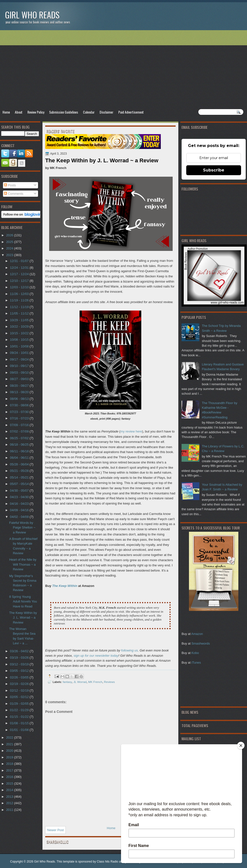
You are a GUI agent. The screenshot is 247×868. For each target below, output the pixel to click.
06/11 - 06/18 (20, 451)
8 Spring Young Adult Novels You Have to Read (23, 602)
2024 (10, 248)
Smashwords (201, 643)
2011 (10, 810)
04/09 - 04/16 (20, 510)
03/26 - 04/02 (20, 651)
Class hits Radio (108, 862)
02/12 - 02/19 (20, 690)
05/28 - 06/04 (20, 464)
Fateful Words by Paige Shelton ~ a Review (22, 528)
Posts (10, 185)
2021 (10, 744)
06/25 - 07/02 (20, 438)
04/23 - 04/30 (20, 497)
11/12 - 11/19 (20, 307)
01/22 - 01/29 (20, 710)
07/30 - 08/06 (20, 405)
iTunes (196, 663)
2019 (10, 757)
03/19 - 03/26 (20, 658)
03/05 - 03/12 (20, 671)
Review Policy (36, 112)
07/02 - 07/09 (20, 431)
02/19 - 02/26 (20, 684)
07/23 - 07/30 (20, 412)
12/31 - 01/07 (20, 261)
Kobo (195, 653)
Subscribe (214, 170)
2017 (10, 770)
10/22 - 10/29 (20, 326)
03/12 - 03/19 (20, 664)
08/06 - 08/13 (20, 399)
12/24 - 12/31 (20, 268)
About (19, 112)
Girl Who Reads (32, 15)
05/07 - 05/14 (20, 484)
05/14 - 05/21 (20, 477)
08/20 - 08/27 (20, 386)
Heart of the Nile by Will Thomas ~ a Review (23, 564)
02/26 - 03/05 (20, 677)
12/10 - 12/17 (20, 281)
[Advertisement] (123, 70)
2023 (10, 255)
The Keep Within (65, 586)
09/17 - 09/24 (20, 359)
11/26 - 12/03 (20, 294)
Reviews (109, 682)
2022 (10, 737)
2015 (10, 784)
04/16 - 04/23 (20, 504)
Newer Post (55, 830)
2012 (10, 803)
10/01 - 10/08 (20, 346)
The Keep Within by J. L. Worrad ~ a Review (23, 618)
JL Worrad (80, 682)
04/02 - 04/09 (20, 517)
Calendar (89, 112)
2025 (10, 242)
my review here (131, 431)
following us (129, 650)
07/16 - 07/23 (20, 418)
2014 (10, 790)
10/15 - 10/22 (20, 333)
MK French (95, 682)
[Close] (241, 746)
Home (6, 112)
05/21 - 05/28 (20, 471)
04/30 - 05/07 (20, 491)
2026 (10, 235)
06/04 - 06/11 (20, 458)
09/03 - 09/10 (20, 373)
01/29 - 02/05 (20, 704)
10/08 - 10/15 (20, 340)
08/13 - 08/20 (20, 392)
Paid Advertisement (131, 112)
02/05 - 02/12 (20, 697)
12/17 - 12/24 (20, 274)
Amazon (197, 634)
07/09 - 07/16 (20, 425)
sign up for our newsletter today (96, 656)
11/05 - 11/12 (20, 313)
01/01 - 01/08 (20, 730)
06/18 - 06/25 (20, 445)
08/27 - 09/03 (20, 379)
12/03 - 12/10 (20, 287)
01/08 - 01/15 (20, 723)
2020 (10, 751)
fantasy (67, 682)
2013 (10, 797)
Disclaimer (106, 112)
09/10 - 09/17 (20, 366)
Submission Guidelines (64, 112)
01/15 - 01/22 (20, 717)
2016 (10, 777)
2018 (10, 764)
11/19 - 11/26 (20, 300)
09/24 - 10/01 (20, 353)
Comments (14, 194)
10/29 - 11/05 (20, 320)
